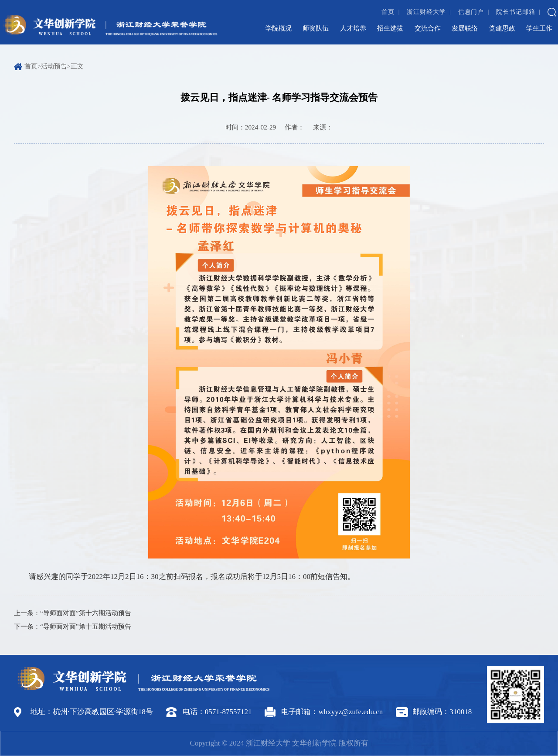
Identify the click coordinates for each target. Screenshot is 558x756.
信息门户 (471, 12)
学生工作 (539, 28)
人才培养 (353, 28)
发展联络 (465, 28)
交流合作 (428, 28)
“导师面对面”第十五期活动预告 (86, 626)
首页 (388, 12)
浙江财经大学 (426, 12)
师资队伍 (316, 28)
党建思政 (502, 28)
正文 (77, 66)
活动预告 (54, 66)
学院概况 (279, 28)
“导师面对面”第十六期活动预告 (86, 613)
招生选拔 (390, 28)
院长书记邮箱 (515, 12)
